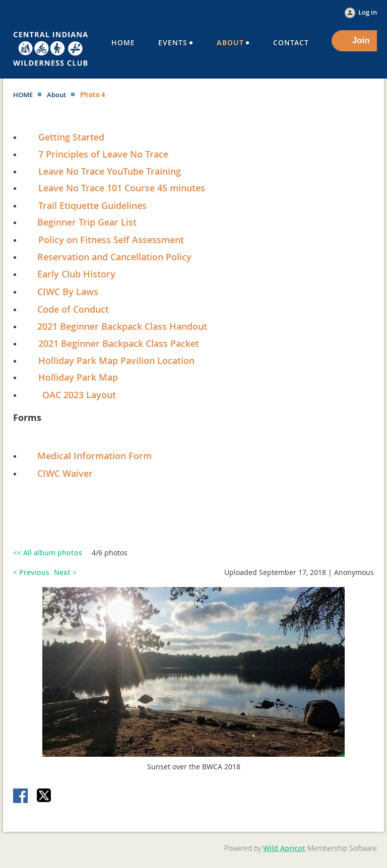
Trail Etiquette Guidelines (92, 205)
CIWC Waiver (65, 473)
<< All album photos (48, 553)
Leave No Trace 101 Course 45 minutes (122, 188)
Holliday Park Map (78, 377)
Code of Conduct (73, 309)
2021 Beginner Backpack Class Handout (122, 326)
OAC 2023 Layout (79, 395)
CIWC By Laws (68, 292)
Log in (368, 12)
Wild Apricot (284, 848)
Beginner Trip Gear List (87, 222)
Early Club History (76, 274)
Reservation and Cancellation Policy (109, 257)
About (56, 95)
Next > (65, 572)
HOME (23, 95)
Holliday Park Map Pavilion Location (116, 360)
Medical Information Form (94, 456)
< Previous (31, 572)
